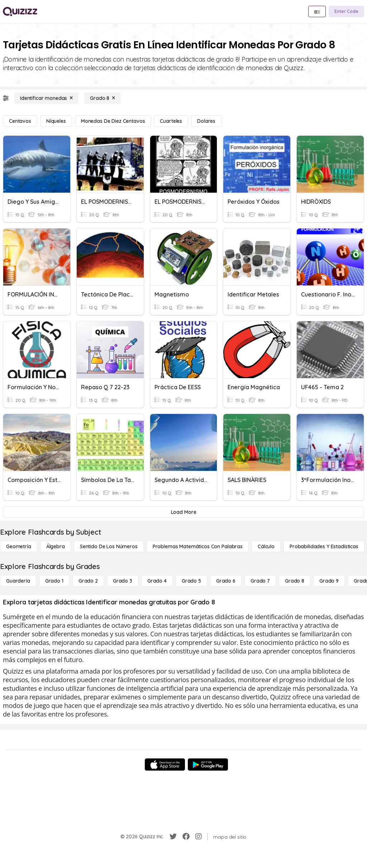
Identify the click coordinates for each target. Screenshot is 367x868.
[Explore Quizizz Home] (20, 11)
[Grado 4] (157, 581)
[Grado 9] (329, 581)
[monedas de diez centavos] (113, 121)
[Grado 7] (260, 581)
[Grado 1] (54, 581)
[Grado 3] (123, 581)
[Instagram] (199, 836)
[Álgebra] (56, 546)
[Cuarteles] (171, 121)
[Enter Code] (346, 11)
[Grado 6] (226, 581)
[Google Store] (208, 765)
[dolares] (206, 121)
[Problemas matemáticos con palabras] (198, 546)
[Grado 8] (103, 98)
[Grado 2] (88, 581)
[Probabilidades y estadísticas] (324, 546)
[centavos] (20, 121)
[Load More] (183, 512)
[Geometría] (19, 546)
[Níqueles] (56, 121)
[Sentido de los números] (109, 546)
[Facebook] (186, 836)
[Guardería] (18, 581)
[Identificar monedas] (46, 98)
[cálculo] (266, 546)
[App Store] (165, 765)
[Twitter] (173, 836)
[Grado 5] (191, 581)
